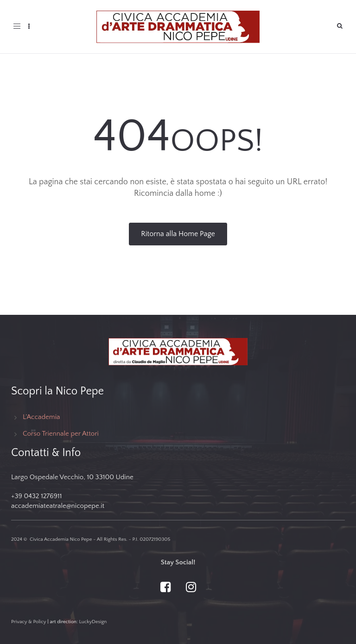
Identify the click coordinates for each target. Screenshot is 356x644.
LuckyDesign (93, 622)
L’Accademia (41, 417)
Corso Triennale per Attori (61, 434)
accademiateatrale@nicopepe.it (58, 506)
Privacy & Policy (29, 622)
